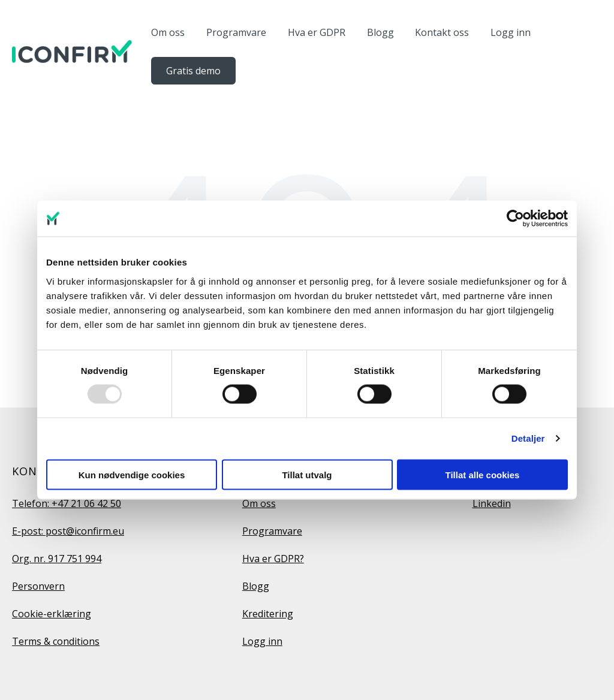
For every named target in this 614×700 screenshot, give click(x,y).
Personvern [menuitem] (38, 586)
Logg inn (511, 32)
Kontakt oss (442, 32)
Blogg (380, 32)
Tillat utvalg (307, 474)
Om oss (168, 32)
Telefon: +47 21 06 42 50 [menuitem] (67, 503)
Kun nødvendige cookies (132, 474)
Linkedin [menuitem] (492, 503)
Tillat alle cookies (483, 474)
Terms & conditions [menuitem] (56, 641)
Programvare (236, 32)
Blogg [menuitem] (256, 586)
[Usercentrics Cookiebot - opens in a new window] (515, 219)
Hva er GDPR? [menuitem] (273, 559)
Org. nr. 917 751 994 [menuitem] (57, 559)
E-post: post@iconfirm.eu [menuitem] (68, 531)
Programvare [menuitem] (272, 531)
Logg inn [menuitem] (262, 641)
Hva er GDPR (317, 32)
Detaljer (528, 438)
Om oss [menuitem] (259, 503)
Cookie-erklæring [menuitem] (52, 614)
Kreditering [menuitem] (268, 614)
